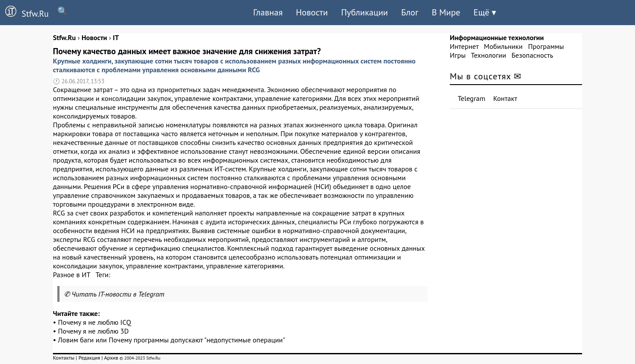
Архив (111, 358)
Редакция (89, 358)
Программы (546, 46)
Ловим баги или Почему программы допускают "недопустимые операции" (171, 340)
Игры (458, 55)
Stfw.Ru (24, 12)
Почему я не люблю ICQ (95, 322)
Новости (312, 12)
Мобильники (503, 46)
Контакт (505, 98)
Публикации (364, 12)
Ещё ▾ (485, 12)
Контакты (64, 358)
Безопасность (532, 55)
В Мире (446, 12)
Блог (410, 12)
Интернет (464, 46)
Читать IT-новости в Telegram (118, 294)
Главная (268, 12)
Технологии (489, 55)
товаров (400, 169)
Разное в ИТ (71, 275)
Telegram (472, 98)
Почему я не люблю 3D (94, 331)
